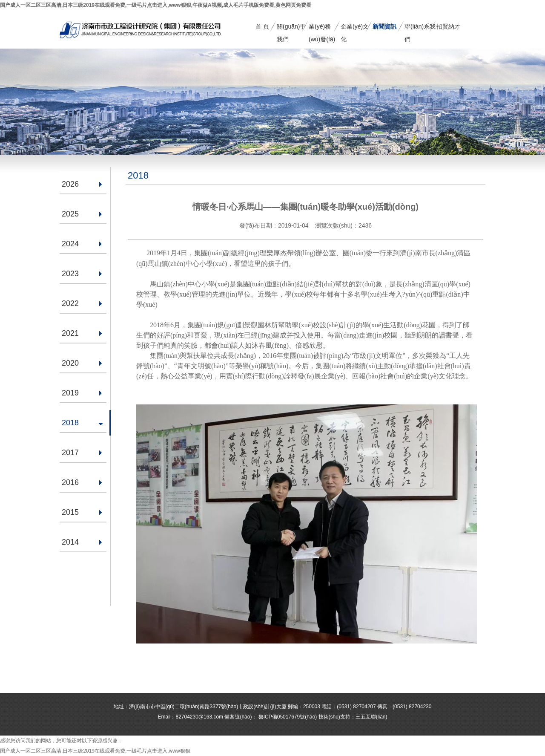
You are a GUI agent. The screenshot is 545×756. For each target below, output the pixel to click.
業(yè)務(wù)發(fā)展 (322, 28)
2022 (70, 303)
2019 (70, 393)
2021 (70, 333)
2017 (70, 453)
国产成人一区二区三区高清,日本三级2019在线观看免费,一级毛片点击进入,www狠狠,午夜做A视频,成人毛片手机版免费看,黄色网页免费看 (156, 5)
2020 (70, 363)
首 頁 (262, 26)
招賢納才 (448, 26)
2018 (70, 423)
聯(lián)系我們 (420, 28)
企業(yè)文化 (355, 28)
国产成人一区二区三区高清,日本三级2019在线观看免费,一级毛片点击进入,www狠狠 (95, 751)
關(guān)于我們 (291, 28)
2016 (70, 482)
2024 (70, 244)
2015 (70, 512)
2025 (70, 214)
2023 (70, 274)
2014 (70, 542)
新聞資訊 (384, 26)
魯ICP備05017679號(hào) (287, 717)
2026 (70, 184)
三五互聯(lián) (371, 717)
